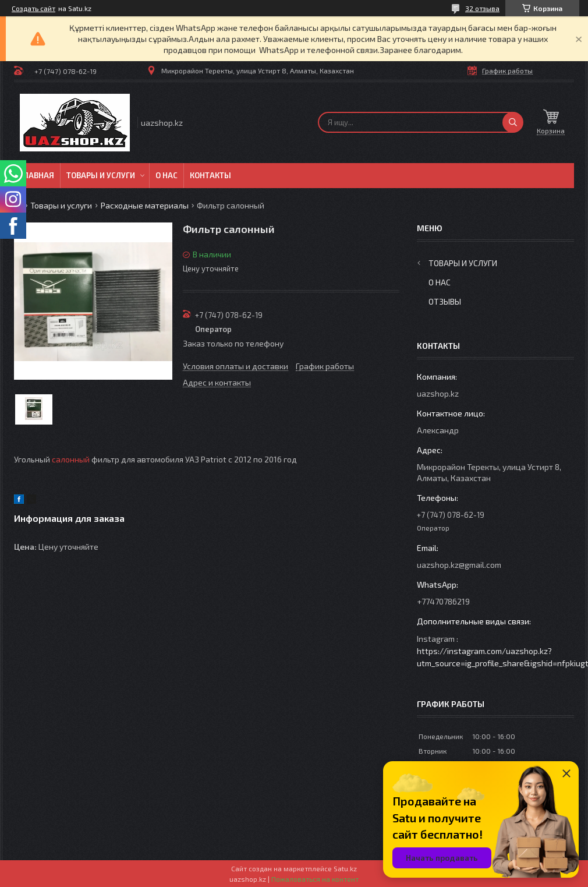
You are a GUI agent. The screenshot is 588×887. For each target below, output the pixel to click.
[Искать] (513, 122)
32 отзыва (482, 8)
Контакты (210, 175)
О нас (167, 175)
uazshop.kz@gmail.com (459, 565)
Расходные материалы (145, 205)
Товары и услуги (101, 175)
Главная (37, 175)
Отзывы (445, 301)
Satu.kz (345, 868)
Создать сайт (33, 8)
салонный (71, 459)
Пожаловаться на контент (315, 879)
